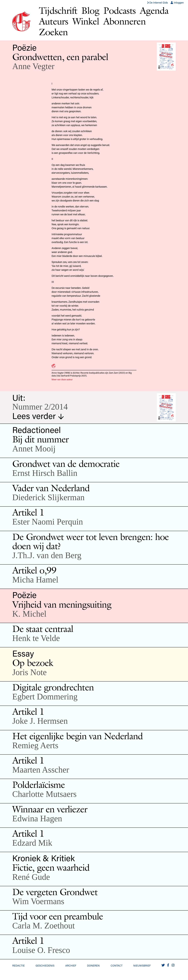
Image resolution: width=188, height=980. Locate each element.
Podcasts (120, 10)
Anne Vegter (33, 66)
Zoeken (53, 32)
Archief (71, 965)
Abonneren (124, 21)
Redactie (18, 965)
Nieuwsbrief (142, 965)
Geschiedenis (45, 965)
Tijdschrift (58, 10)
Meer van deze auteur (62, 379)
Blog (90, 10)
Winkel (86, 21)
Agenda (154, 10)
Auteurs (54, 21)
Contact (117, 965)
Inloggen (177, 2)
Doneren (93, 965)
